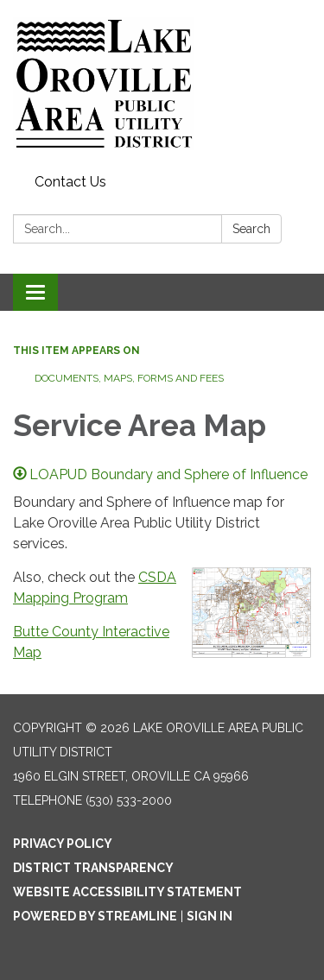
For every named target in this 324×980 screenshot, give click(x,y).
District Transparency (93, 868)
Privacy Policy (63, 844)
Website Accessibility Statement (127, 892)
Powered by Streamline (95, 916)
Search (251, 229)
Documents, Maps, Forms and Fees (129, 378)
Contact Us (70, 182)
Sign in (210, 916)
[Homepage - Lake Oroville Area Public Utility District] (162, 84)
